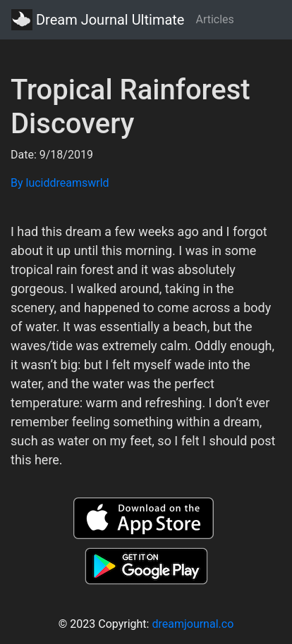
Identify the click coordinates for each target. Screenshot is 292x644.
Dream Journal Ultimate (98, 20)
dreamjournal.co (193, 624)
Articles (214, 19)
